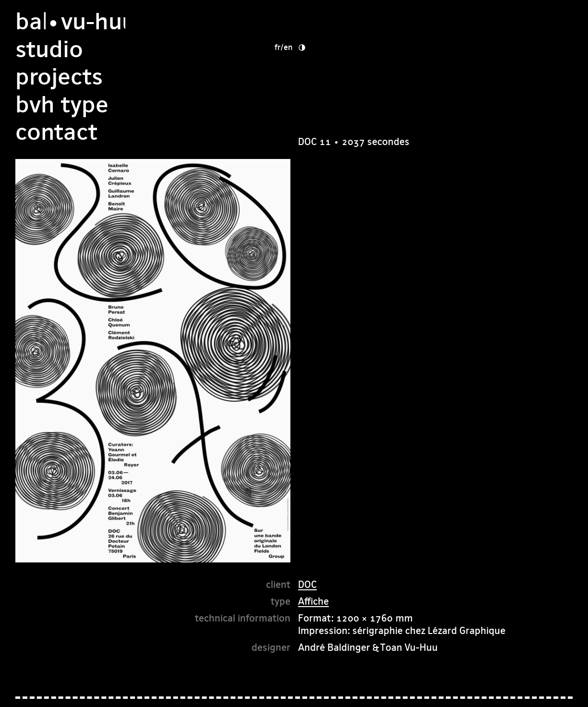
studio (332, 21)
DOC (307, 584)
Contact (339, 104)
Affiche (313, 601)
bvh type (345, 77)
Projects (342, 49)
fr (438, 19)
